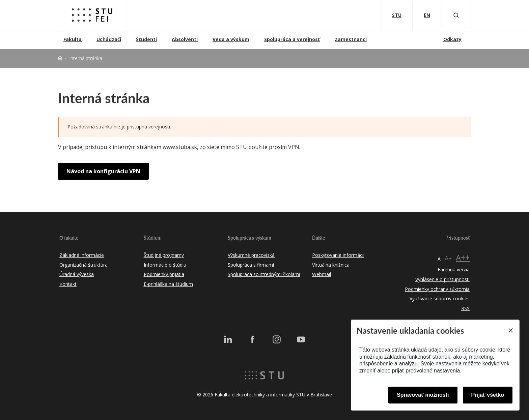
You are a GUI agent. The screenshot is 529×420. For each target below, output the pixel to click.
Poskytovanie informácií (338, 255)
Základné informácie (82, 255)
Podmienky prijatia (164, 274)
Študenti (146, 39)
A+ (448, 258)
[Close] (510, 330)
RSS (465, 308)
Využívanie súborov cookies (440, 298)
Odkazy (452, 39)
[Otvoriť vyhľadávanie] (456, 15)
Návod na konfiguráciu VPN (103, 171)
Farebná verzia (454, 269)
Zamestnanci (351, 39)
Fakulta (73, 39)
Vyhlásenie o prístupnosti (442, 279)
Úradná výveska (77, 274)
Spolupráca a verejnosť (292, 39)
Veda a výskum (231, 39)
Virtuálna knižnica (331, 265)
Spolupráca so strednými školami (264, 274)
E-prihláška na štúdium (168, 284)
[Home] (60, 58)
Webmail (322, 274)
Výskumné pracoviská (251, 255)
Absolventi (185, 39)
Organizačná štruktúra (83, 265)
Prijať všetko (488, 395)
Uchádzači (109, 39)
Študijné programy (164, 255)
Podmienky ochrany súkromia (437, 289)
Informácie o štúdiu (165, 265)
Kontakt (68, 284)
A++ (463, 257)
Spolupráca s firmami (251, 265)
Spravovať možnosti (423, 395)
